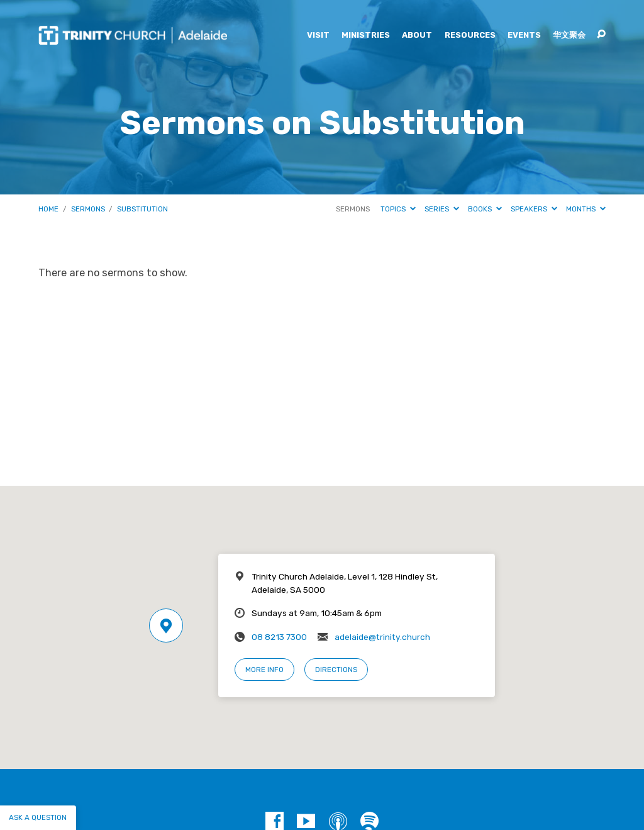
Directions (336, 670)
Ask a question (38, 817)
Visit (318, 36)
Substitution (142, 209)
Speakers (534, 209)
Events (524, 36)
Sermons (88, 209)
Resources (470, 36)
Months (586, 209)
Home (48, 209)
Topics (398, 209)
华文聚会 (569, 36)
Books (485, 209)
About (417, 36)
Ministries (366, 36)
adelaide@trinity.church (382, 637)
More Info (264, 670)
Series (442, 209)
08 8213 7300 (279, 637)
